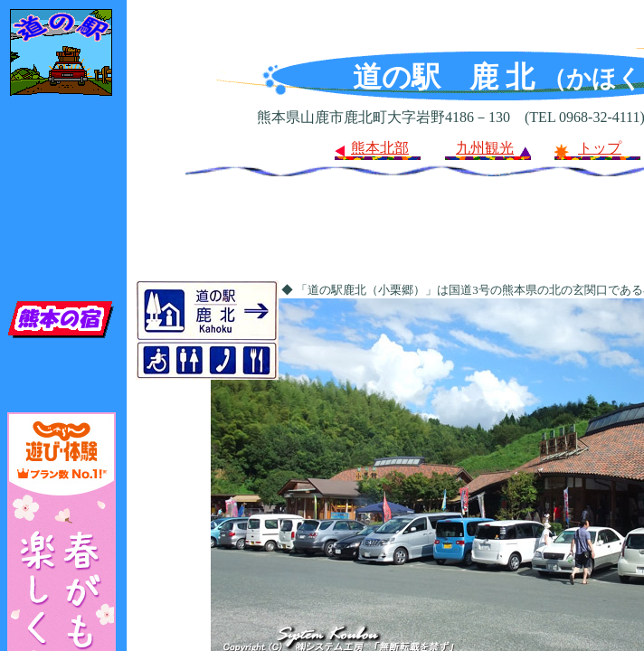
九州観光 (485, 148)
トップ (600, 148)
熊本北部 (380, 148)
